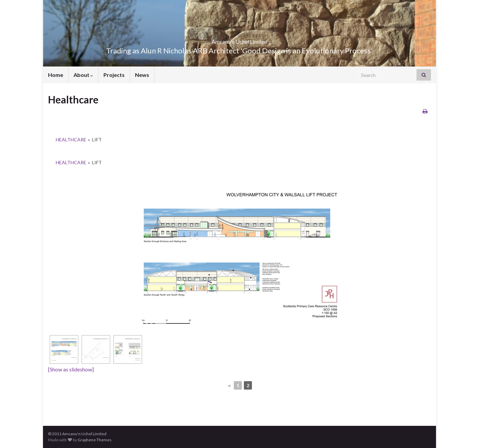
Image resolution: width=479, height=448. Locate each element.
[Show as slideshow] (71, 369)
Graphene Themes (95, 440)
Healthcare (71, 140)
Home (56, 75)
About (83, 75)
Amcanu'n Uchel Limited (239, 39)
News (142, 75)
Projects (114, 75)
